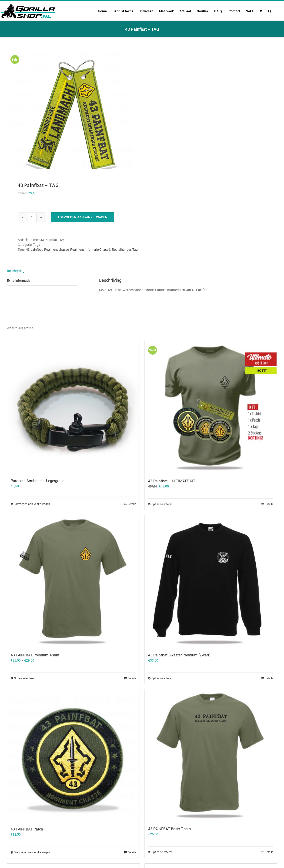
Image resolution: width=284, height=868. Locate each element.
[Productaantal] (32, 216)
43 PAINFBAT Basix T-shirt (170, 828)
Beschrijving (16, 270)
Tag (135, 249)
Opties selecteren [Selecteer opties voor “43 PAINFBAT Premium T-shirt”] (25, 677)
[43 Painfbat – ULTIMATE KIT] (211, 407)
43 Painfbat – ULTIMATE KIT (172, 480)
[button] (270, 11)
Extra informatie (19, 280)
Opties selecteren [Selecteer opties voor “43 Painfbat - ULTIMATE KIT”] (162, 503)
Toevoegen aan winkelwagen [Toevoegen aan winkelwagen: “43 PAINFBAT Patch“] (32, 851)
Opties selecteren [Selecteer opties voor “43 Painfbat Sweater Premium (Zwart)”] (162, 677)
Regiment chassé (57, 249)
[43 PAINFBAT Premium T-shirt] (73, 581)
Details (132, 503)
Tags (37, 244)
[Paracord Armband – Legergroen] (73, 407)
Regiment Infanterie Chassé (90, 249)
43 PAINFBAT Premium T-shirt (35, 654)
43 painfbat (34, 249)
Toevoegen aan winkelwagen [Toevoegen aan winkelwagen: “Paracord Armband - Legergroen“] (32, 503)
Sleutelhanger (121, 249)
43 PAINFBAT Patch (27, 828)
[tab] (42, 270)
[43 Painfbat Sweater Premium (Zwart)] (211, 581)
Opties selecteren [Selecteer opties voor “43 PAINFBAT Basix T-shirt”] (162, 851)
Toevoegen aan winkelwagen (82, 216)
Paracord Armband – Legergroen (38, 480)
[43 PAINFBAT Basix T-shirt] (211, 755)
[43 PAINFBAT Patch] (73, 755)
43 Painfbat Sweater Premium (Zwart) (179, 654)
